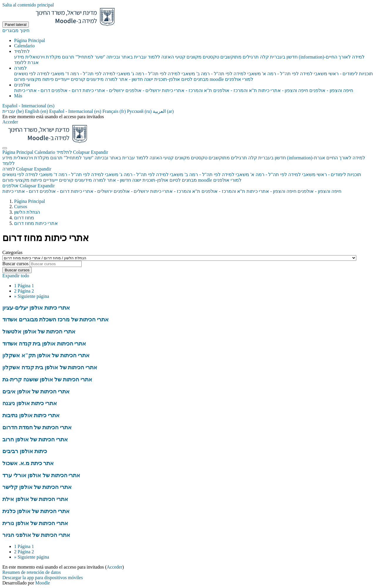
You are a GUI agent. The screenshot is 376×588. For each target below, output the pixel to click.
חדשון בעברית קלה (267, 158)
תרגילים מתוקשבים (228, 158)
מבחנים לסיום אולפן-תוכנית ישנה (164, 180)
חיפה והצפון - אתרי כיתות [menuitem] (283, 90)
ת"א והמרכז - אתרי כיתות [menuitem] (186, 90)
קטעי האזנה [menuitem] (173, 57)
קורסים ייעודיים (58, 180)
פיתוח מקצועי (28, 180)
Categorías (12, 252)
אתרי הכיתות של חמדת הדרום (37, 427)
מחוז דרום (24, 218)
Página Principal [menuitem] (30, 40)
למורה (27, 169)
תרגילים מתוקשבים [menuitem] (239, 57)
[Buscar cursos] (56, 264)
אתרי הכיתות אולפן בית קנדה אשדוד (44, 344)
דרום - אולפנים (54, 191)
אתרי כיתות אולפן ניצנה (30, 403)
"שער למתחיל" (79, 158)
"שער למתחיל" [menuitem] (90, 57)
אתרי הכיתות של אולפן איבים (36, 391)
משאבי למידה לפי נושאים (27, 174)
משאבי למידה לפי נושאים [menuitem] (39, 74)
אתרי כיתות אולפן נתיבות (31, 415)
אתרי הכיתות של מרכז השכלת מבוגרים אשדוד (56, 319)
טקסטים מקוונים (191, 158)
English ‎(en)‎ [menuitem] (37, 111)
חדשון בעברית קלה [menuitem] (278, 57)
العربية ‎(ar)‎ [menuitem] (163, 111)
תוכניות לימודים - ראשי (339, 174)
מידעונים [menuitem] (94, 79)
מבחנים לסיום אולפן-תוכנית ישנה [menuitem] (176, 79)
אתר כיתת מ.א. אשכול (28, 463)
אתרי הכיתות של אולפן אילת (35, 499)
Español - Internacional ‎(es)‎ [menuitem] (76, 111)
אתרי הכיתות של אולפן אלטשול (39, 331)
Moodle (43, 583)
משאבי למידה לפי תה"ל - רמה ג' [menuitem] (163, 74)
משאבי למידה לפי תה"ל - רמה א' (283, 174)
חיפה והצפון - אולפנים (319, 191)
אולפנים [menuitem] (22, 85)
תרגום (56, 158)
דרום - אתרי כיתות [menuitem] (32, 90)
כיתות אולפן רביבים (25, 451)
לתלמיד (82, 152)
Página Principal (18, 152)
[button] (28, 106)
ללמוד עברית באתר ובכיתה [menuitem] (133, 57)
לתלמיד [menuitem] (22, 51)
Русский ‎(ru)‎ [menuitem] (140, 111)
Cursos (21, 207)
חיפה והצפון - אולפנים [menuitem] (330, 90)
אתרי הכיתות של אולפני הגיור (36, 535)
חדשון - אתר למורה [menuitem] (123, 79)
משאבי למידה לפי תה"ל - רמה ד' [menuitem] (97, 74)
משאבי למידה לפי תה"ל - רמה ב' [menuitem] (228, 74)
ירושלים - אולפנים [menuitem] (142, 90)
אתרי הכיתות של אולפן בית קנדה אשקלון (50, 367)
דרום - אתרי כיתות (20, 191)
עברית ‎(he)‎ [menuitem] (14, 111)
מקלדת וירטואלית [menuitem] (42, 57)
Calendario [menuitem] (24, 46)
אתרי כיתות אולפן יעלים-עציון (36, 308)
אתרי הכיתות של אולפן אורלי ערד (41, 475)
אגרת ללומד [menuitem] (26, 62)
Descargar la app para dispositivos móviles (43, 578)
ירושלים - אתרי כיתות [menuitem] (103, 90)
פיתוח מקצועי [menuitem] (40, 79)
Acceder (10, 122)
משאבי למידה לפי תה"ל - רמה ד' (86, 174)
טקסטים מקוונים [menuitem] (202, 57)
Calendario (45, 152)
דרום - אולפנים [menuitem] (66, 90)
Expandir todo (16, 276)
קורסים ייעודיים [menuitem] (69, 79)
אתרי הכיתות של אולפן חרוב (35, 439)
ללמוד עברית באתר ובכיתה (121, 158)
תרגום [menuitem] (68, 57)
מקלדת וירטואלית (31, 158)
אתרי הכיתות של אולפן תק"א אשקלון (46, 355)
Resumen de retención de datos (32, 572)
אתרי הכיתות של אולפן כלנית (36, 511)
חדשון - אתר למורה (112, 180)
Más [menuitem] (18, 96)
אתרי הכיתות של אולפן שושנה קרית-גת (47, 379)
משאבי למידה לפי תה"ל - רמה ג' (152, 174)
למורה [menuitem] (20, 68)
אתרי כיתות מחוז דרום (36, 223)
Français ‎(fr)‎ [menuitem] (115, 111)
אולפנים (29, 186)
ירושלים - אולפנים (131, 191)
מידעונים (83, 180)
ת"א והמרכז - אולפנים (223, 191)
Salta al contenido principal (28, 5)
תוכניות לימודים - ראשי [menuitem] (350, 74)
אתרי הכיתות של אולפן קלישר (37, 487)
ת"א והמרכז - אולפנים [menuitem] (235, 90)
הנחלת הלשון (27, 212)
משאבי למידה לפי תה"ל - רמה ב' (217, 174)
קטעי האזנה (162, 158)
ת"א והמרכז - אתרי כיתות (175, 191)
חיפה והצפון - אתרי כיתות (271, 191)
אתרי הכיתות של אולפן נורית (35, 523)
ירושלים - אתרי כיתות (92, 191)
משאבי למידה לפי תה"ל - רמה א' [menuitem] (294, 74)
